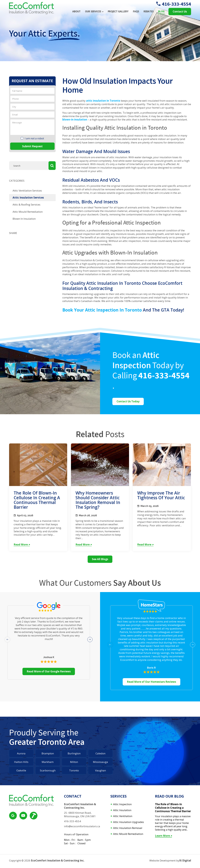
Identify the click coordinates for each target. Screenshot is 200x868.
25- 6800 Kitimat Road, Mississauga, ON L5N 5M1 (80, 815)
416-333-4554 (174, 4)
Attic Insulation (122, 810)
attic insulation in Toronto (103, 101)
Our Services (93, 11)
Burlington (74, 753)
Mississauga (100, 762)
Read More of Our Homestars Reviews (151, 682)
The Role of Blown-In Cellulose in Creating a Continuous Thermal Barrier (37, 500)
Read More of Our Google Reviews (49, 671)
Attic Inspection (122, 804)
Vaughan (100, 770)
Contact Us (180, 11)
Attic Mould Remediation (28, 212)
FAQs (136, 11)
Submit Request (32, 146)
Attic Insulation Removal (128, 828)
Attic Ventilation (123, 816)
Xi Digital (185, 861)
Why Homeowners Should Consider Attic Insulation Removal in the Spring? (98, 500)
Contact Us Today (128, 401)
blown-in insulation (75, 120)
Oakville (21, 770)
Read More (22, 545)
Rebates (149, 11)
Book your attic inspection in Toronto (102, 310)
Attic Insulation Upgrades (129, 822)
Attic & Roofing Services (26, 205)
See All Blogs (100, 559)
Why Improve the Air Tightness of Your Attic (161, 495)
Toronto (74, 770)
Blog (161, 11)
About (76, 11)
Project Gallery (118, 11)
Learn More (163, 836)
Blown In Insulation (24, 219)
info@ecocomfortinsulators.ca (82, 826)
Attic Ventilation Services (27, 191)
